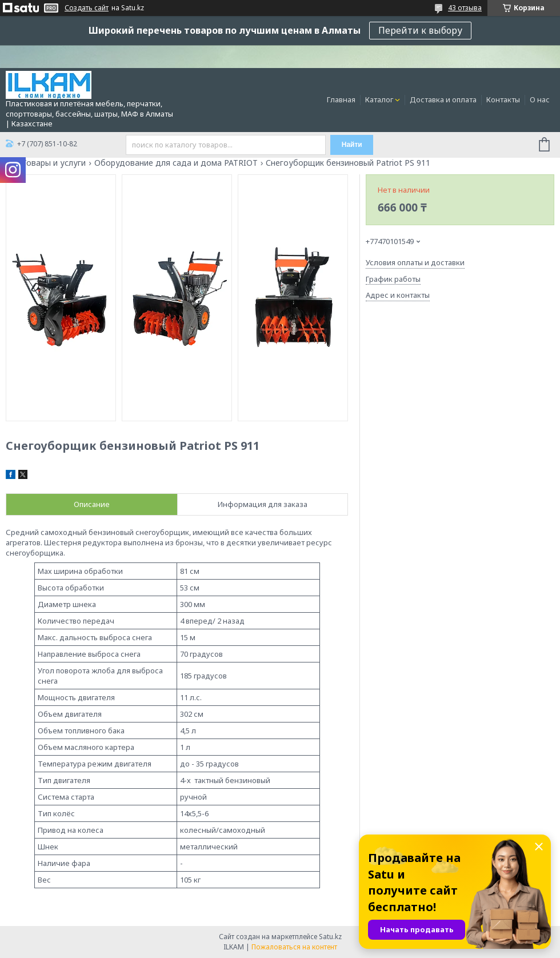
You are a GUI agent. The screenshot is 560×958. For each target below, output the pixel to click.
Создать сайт (87, 8)
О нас (540, 99)
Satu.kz (330, 937)
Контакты (503, 99)
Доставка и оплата (443, 99)
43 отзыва (465, 8)
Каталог (379, 99)
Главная (341, 99)
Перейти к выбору (420, 30)
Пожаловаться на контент (294, 947)
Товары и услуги (54, 163)
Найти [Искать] (352, 145)
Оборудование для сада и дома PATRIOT (176, 163)
